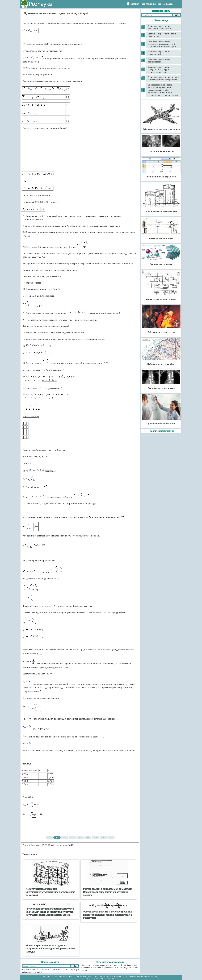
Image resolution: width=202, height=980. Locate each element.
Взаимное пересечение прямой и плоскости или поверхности (163, 78)
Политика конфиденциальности (147, 976)
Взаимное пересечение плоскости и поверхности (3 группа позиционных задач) (162, 44)
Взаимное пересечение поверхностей (159, 53)
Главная (135, 4)
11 (65, 838)
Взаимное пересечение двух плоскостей (162, 35)
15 (96, 838)
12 (72, 838)
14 (88, 838)
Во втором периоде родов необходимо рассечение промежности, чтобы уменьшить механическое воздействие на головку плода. (163, 90)
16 (103, 838)
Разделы (151, 4)
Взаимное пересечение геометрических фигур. (159, 27)
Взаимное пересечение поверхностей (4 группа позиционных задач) (159, 69)
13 (80, 838)
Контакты (168, 4)
